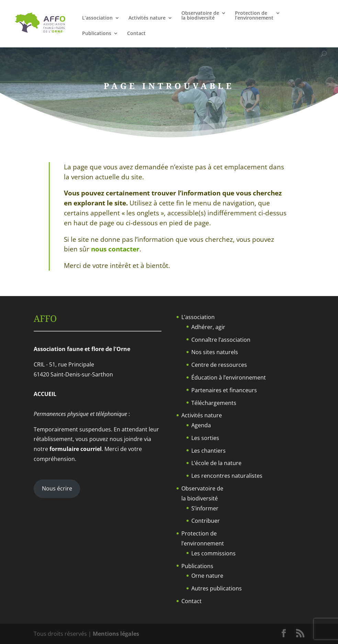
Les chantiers (209, 451)
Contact (136, 34)
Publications (97, 34)
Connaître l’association (221, 340)
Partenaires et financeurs (224, 390)
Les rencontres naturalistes (227, 476)
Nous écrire (57, 488)
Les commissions (213, 553)
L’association (97, 18)
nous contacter (115, 249)
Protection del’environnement (254, 16)
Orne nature (207, 576)
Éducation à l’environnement (229, 377)
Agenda (201, 425)
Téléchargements (214, 403)
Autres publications (217, 588)
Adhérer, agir (208, 327)
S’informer (205, 508)
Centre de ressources (219, 365)
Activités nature (147, 18)
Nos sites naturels (215, 352)
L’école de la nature (216, 463)
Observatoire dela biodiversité (200, 16)
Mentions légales (116, 634)
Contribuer (206, 521)
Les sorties (205, 438)
